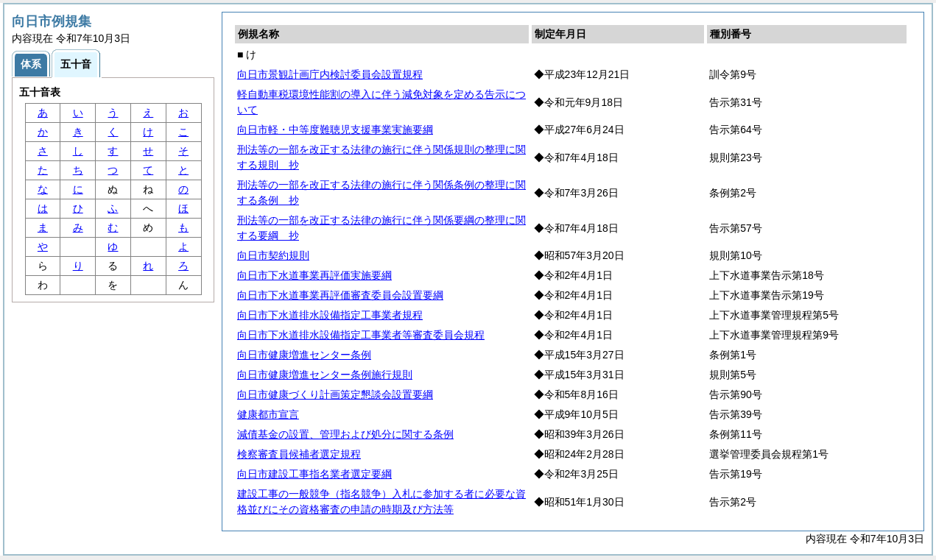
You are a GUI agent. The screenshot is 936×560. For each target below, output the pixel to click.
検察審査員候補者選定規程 (299, 454)
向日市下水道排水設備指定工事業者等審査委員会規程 (361, 335)
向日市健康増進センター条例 (304, 355)
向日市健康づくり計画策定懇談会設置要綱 (335, 394)
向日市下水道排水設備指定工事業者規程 (330, 315)
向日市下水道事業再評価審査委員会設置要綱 (340, 295)
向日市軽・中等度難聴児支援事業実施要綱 (335, 130)
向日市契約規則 (273, 255)
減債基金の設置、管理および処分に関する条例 (345, 434)
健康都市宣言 (268, 414)
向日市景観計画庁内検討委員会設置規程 (330, 74)
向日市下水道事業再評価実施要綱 (314, 275)
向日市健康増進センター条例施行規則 (325, 375)
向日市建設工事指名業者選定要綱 (314, 474)
